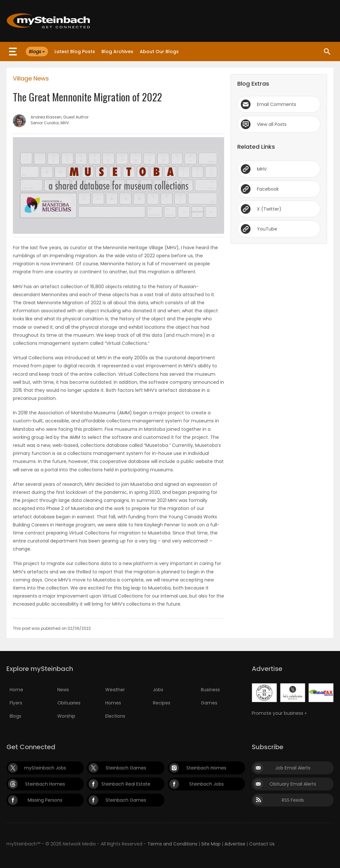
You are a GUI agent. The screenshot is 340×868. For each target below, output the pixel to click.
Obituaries (69, 703)
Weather (115, 690)
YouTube (267, 229)
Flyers (16, 703)
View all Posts (272, 124)
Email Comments (277, 104)
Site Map (211, 844)
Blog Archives (117, 52)
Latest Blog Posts (75, 52)
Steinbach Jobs (207, 784)
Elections (115, 716)
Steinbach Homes (206, 768)
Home (16, 690)
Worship (66, 716)
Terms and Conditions (172, 844)
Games (209, 703)
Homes (113, 703)
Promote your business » (279, 713)
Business (210, 690)
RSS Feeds (293, 800)
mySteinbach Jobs (45, 768)
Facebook (268, 189)
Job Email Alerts (293, 768)
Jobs (158, 690)
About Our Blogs (159, 52)
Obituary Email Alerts (293, 784)
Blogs (15, 716)
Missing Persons (45, 800)
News (63, 690)
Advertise (235, 844)
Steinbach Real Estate (126, 784)
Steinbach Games (126, 768)
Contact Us (262, 844)
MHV (262, 169)
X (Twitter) (269, 209)
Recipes (162, 703)
